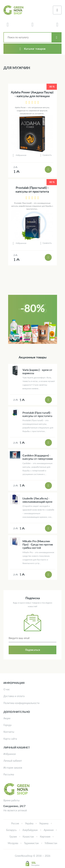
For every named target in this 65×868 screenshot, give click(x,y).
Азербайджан (30, 830)
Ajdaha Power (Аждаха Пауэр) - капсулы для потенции (32, 94)
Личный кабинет (13, 761)
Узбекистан (51, 843)
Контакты (9, 732)
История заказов (13, 768)
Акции (7, 718)
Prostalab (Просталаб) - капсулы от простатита (32, 190)
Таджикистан (31, 843)
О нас (7, 689)
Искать (57, 37)
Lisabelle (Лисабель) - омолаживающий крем (37, 500)
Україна (29, 823)
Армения (49, 830)
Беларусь (11, 830)
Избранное (10, 754)
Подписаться (33, 650)
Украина (44, 823)
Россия (15, 823)
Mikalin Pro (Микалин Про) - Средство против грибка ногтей (38, 544)
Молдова (13, 843)
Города (7, 725)
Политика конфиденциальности (21, 703)
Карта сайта (10, 739)
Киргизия (45, 837)
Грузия (13, 837)
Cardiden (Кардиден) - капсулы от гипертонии (38, 457)
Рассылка (9, 774)
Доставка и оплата (14, 696)
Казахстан (28, 837)
